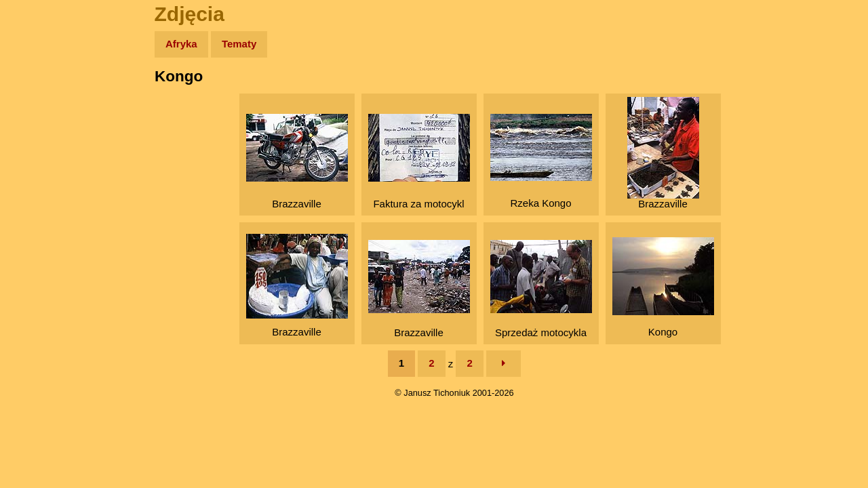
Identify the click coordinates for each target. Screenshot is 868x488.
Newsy (39, 149)
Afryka (181, 44)
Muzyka (41, 201)
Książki (40, 175)
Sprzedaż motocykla (541, 289)
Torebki (41, 280)
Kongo (663, 287)
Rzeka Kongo (541, 161)
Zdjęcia (40, 123)
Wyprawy (45, 97)
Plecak (39, 227)
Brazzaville (297, 162)
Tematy (239, 44)
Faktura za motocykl (419, 162)
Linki (35, 253)
